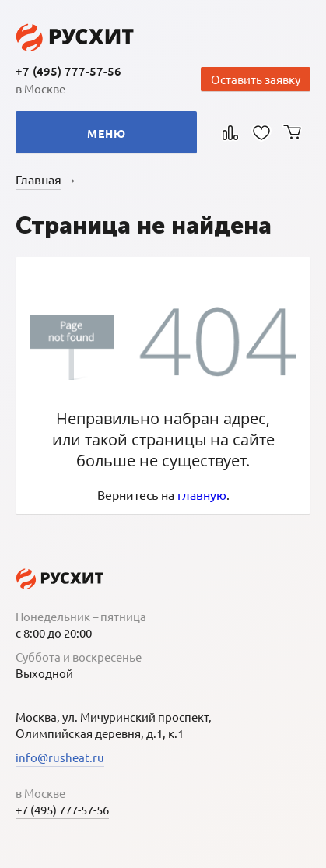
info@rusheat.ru (60, 757)
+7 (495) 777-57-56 (68, 71)
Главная (39, 179)
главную (202, 494)
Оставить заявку (256, 79)
